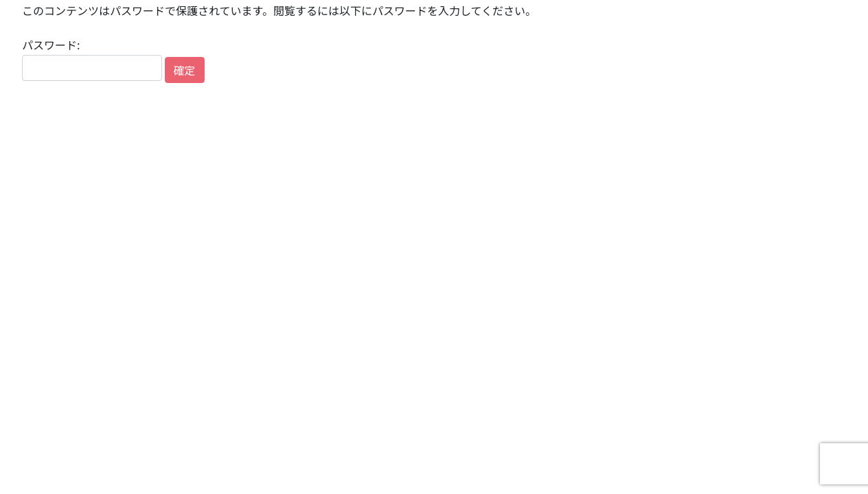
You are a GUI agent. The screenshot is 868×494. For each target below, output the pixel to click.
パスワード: (92, 59)
